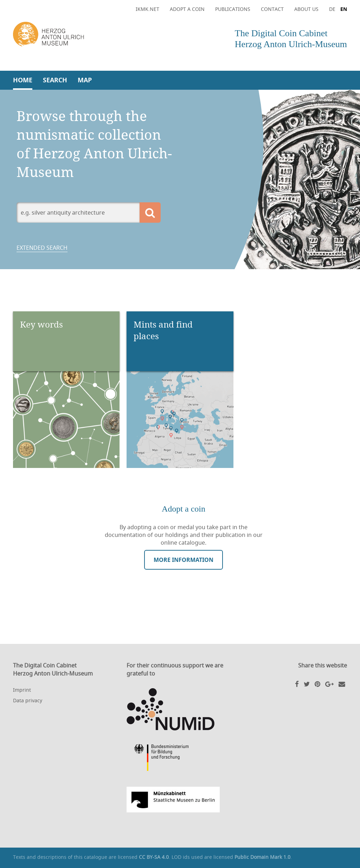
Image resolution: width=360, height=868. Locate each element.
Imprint (22, 690)
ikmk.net (147, 9)
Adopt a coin (187, 9)
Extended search (42, 248)
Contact (272, 9)
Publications (233, 9)
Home (23, 80)
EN (344, 9)
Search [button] (55, 80)
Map (85, 80)
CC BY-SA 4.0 (154, 857)
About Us (306, 9)
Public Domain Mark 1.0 (262, 857)
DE (332, 9)
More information (184, 560)
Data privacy (28, 700)
